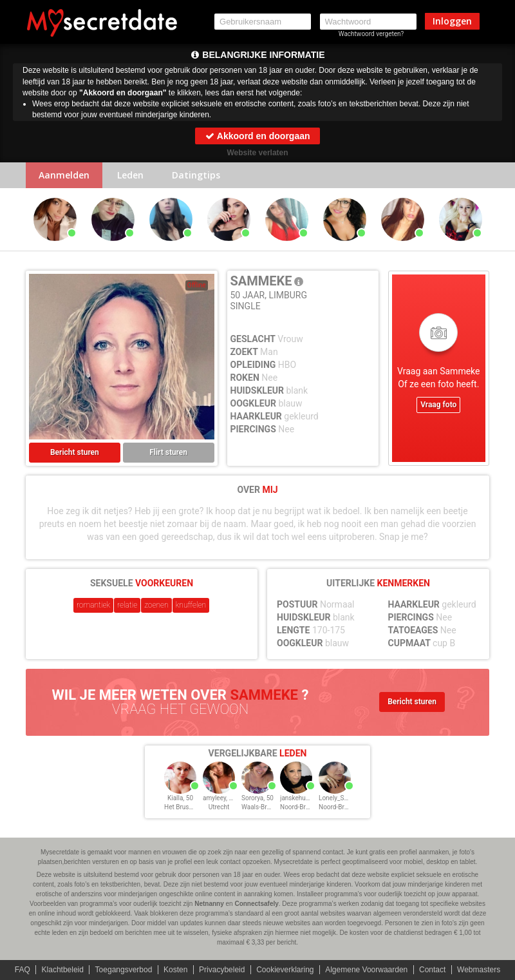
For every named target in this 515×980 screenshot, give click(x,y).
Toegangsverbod (124, 970)
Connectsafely (256, 904)
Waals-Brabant (262, 807)
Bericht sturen (75, 452)
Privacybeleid (222, 970)
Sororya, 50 (257, 798)
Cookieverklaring (285, 970)
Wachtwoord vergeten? (371, 34)
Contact (432, 970)
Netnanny (209, 904)
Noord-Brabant (301, 807)
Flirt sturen (168, 452)
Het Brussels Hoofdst (195, 807)
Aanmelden (64, 175)
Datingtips (196, 175)
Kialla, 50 (180, 798)
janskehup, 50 (300, 798)
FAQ (23, 970)
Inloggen (452, 21)
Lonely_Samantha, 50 (349, 798)
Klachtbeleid (63, 970)
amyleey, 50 (220, 798)
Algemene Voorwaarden (366, 970)
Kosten (175, 970)
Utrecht (219, 807)
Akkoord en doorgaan (257, 136)
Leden (130, 175)
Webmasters (479, 970)
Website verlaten (257, 153)
